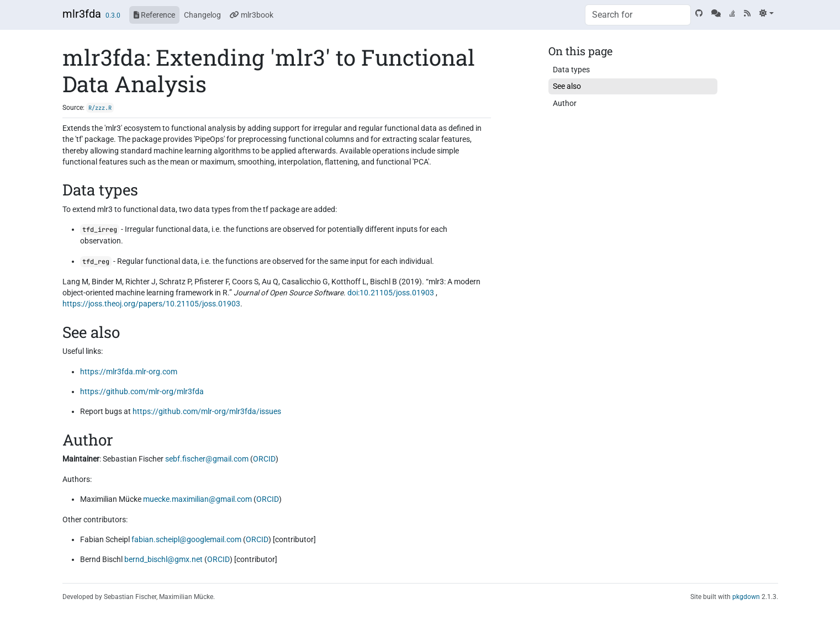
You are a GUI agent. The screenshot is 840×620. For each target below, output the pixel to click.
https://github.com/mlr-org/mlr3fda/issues (207, 411)
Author (565, 103)
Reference (154, 15)
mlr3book (252, 15)
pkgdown (746, 597)
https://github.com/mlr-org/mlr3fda (142, 391)
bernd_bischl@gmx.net (163, 559)
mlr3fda (82, 14)
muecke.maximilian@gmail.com (197, 499)
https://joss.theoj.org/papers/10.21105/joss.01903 (151, 304)
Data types (571, 70)
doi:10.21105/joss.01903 (391, 293)
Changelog (202, 15)
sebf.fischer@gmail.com (207, 459)
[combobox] (638, 15)
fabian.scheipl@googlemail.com (186, 539)
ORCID (264, 459)
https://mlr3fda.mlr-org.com (129, 372)
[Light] (766, 13)
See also (567, 86)
